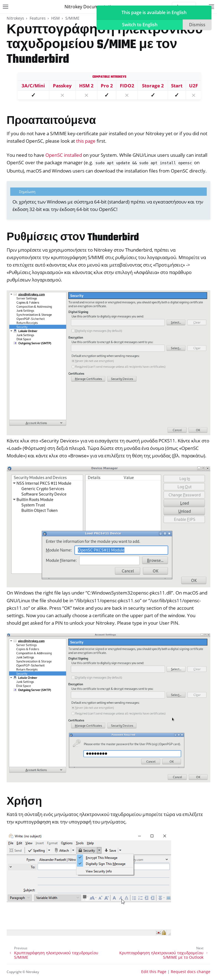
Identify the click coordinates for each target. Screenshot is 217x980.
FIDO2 (127, 86)
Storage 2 (153, 86)
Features (38, 18)
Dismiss (197, 25)
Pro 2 (107, 86)
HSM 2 (86, 86)
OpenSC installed (64, 155)
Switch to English (140, 25)
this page (86, 141)
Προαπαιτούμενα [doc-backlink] (51, 121)
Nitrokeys (15, 18)
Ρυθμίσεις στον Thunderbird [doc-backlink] (73, 238)
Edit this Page (154, 972)
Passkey (62, 86)
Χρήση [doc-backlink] (24, 802)
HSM (55, 18)
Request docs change (191, 972)
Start (177, 86)
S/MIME (72, 18)
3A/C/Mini (33, 86)
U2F (193, 86)
